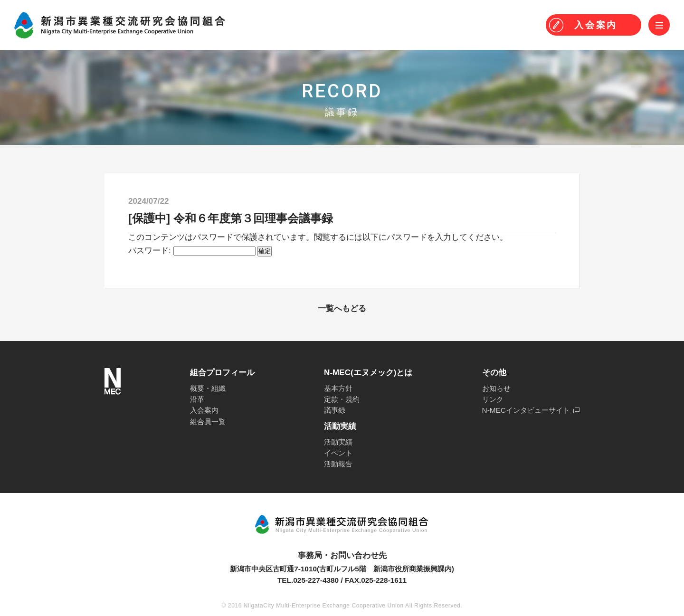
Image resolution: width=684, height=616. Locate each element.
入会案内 (204, 410)
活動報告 (338, 464)
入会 (596, 25)
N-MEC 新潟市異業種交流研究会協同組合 (120, 25)
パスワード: (192, 251)
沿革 (197, 399)
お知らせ (496, 388)
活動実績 (338, 442)
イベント (338, 453)
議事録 (335, 410)
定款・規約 (342, 399)
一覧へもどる (342, 308)
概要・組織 (208, 388)
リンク (493, 399)
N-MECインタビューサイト (526, 410)
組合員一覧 (208, 422)
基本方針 (338, 388)
